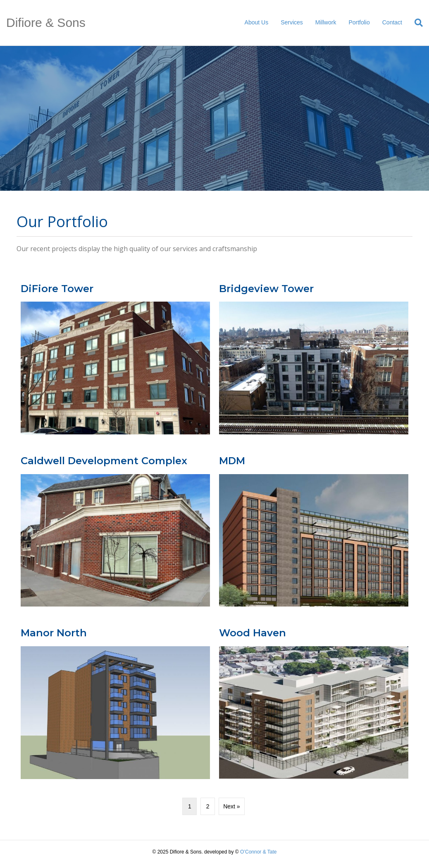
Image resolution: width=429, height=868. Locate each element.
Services (292, 22)
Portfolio (359, 22)
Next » (231, 806)
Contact (392, 22)
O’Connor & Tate (259, 852)
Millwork (326, 22)
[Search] (416, 23)
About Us (257, 22)
